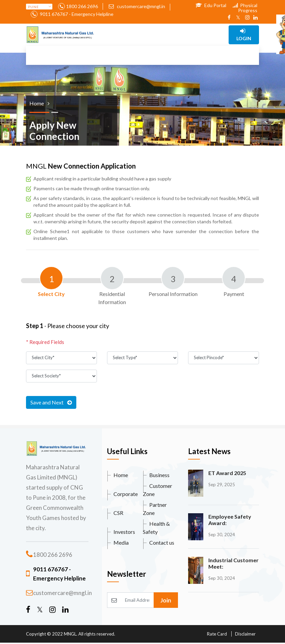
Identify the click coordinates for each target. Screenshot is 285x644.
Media (121, 542)
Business (159, 475)
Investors (124, 532)
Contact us (162, 542)
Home (121, 475)
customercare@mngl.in (137, 6)
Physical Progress (245, 8)
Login (244, 35)
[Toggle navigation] (122, 35)
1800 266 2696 (82, 6)
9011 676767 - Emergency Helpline (76, 14)
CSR (118, 513)
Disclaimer (245, 634)
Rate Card (217, 634)
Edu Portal (211, 5)
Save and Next (51, 402)
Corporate (126, 494)
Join (166, 600)
